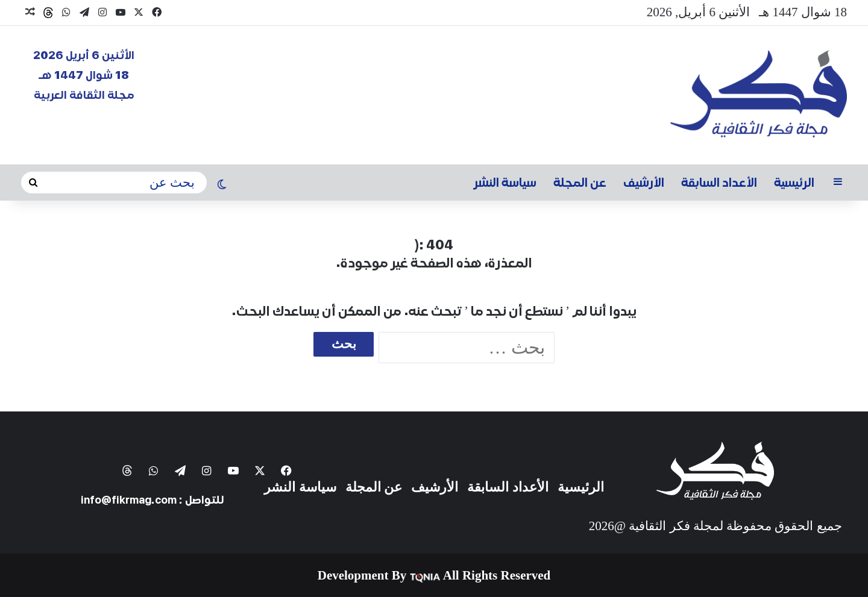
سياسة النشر (505, 183)
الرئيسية (794, 183)
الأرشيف (644, 183)
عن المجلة (580, 183)
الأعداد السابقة (719, 183)
